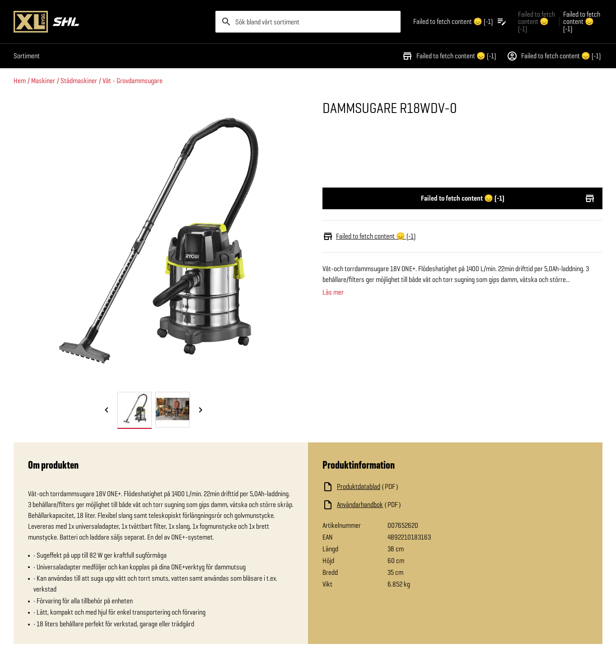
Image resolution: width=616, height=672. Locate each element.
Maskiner (43, 81)
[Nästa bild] (201, 410)
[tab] (135, 410)
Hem (20, 81)
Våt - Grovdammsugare (133, 81)
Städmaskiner (79, 81)
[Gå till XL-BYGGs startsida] (111, 22)
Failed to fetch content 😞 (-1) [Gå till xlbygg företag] (537, 21)
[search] (308, 22)
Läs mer (333, 292)
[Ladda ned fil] (413, 487)
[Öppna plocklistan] (460, 22)
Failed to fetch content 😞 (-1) (449, 56)
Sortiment (27, 56)
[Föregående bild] (107, 410)
